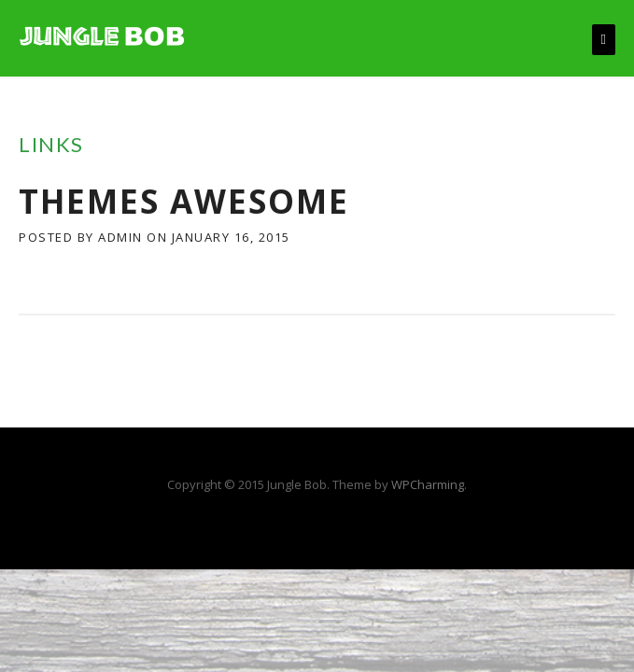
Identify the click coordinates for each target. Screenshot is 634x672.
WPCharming (428, 484)
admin (120, 237)
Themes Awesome (184, 201)
